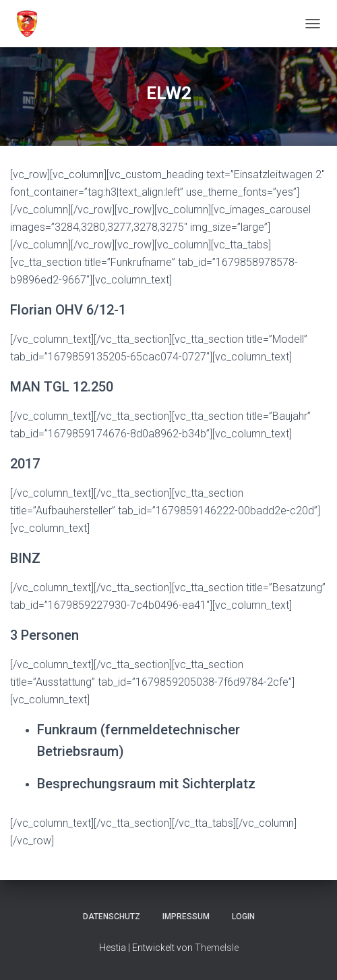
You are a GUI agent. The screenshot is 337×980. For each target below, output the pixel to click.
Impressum (186, 917)
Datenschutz (112, 917)
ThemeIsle (217, 948)
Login (243, 917)
